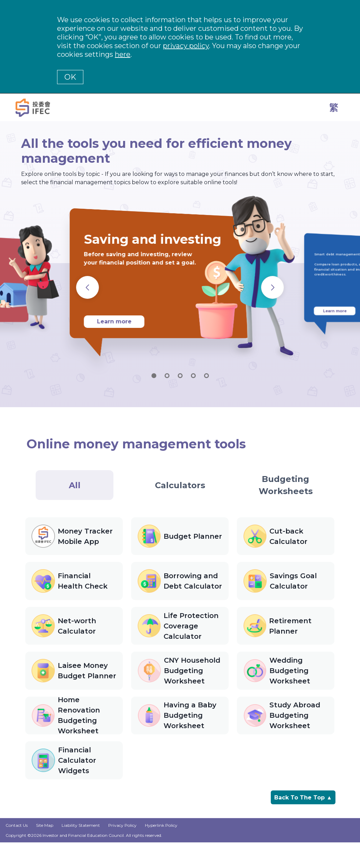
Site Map (45, 851)
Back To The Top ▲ (303, 822)
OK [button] (70, 77)
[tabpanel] (180, 661)
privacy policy (186, 46)
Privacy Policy (122, 851)
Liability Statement (81, 851)
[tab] (75, 485)
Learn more (114, 321)
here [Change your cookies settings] (123, 54)
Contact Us (17, 851)
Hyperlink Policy (161, 851)
